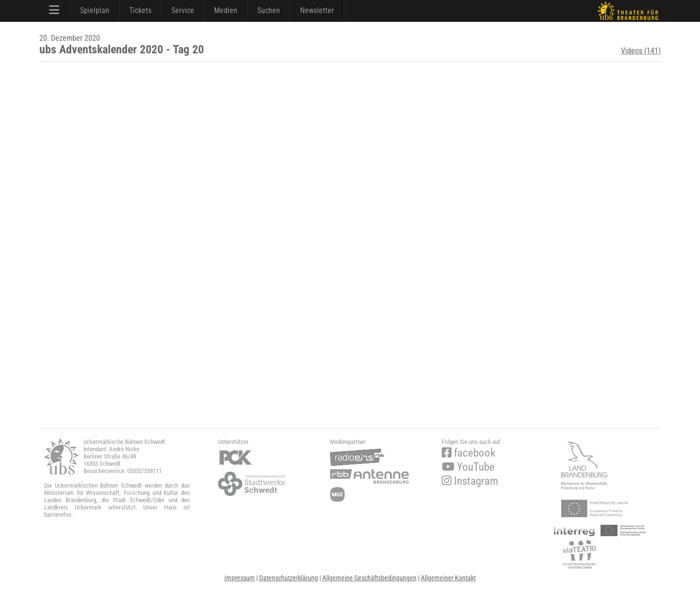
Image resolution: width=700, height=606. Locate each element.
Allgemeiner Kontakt (448, 578)
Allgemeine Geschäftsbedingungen (369, 578)
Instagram (470, 481)
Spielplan (95, 10)
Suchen (269, 10)
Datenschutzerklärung (289, 578)
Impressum (240, 578)
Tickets (140, 10)
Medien (226, 10)
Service (183, 10)
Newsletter (317, 10)
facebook (468, 453)
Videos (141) (641, 51)
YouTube (468, 467)
